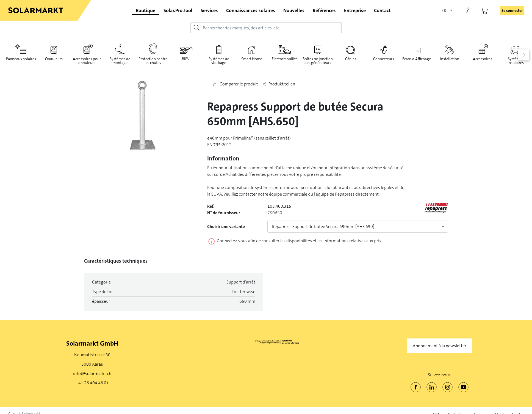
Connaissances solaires (251, 10)
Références (324, 10)
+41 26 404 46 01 (92, 383)
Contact (382, 10)
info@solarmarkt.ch (92, 373)
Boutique (146, 10)
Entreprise (355, 10)
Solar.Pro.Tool (178, 10)
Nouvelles (294, 10)
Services (209, 10)
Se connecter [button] (512, 10)
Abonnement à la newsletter (440, 346)
